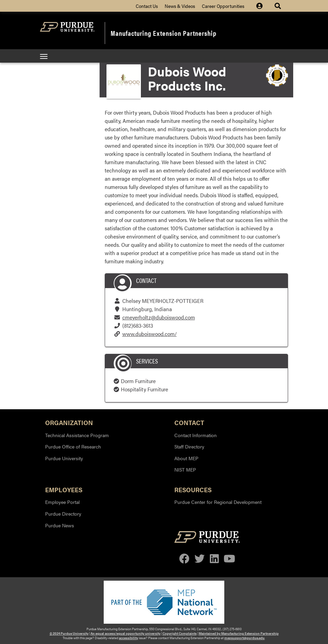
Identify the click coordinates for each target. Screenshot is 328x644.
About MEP (186, 458)
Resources (193, 489)
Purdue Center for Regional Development (218, 502)
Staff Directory (189, 446)
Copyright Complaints (180, 633)
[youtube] (229, 559)
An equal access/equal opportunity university (126, 633)
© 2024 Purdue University (69, 633)
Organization (69, 422)
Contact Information (196, 435)
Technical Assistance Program (77, 435)
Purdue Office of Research (73, 446)
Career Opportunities (223, 6)
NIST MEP (185, 469)
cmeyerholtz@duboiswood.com (159, 317)
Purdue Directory (63, 514)
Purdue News (60, 525)
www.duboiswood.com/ (150, 334)
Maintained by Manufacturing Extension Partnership (239, 633)
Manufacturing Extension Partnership (163, 33)
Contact (189, 422)
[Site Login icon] (263, 6)
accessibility (129, 638)
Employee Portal (62, 502)
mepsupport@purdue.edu (244, 638)
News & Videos (180, 6)
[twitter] (199, 559)
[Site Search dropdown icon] (279, 6)
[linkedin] (214, 559)
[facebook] (184, 559)
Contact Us (147, 6)
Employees (64, 489)
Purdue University (64, 458)
